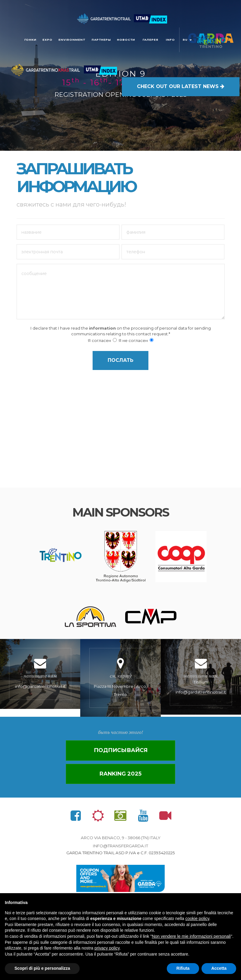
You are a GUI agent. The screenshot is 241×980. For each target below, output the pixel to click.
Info (170, 40)
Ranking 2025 (120, 774)
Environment (72, 40)
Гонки (30, 40)
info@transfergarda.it (120, 846)
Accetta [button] (219, 968)
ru (187, 40)
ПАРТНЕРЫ (101, 40)
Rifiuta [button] (183, 968)
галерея (151, 40)
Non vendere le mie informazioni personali (191, 936)
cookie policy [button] (197, 918)
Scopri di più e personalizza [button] (42, 968)
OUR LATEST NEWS (181, 86)
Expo (48, 40)
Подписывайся (121, 750)
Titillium (201, 677)
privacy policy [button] (107, 948)
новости (126, 40)
